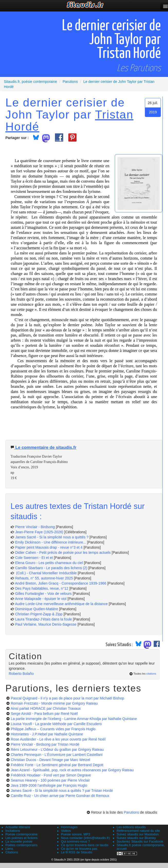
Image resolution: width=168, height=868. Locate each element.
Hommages (69, 827)
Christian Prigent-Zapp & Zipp (39, 614)
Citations (12, 852)
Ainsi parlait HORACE (46, 708)
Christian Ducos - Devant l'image (50, 760)
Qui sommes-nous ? (75, 842)
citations (151, 674)
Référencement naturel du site (138, 831)
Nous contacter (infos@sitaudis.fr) (85, 838)
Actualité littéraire (18, 827)
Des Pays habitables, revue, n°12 (42, 588)
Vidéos (66, 831)
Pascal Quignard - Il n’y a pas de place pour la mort (67, 698)
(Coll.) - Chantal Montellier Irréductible (46, 573)
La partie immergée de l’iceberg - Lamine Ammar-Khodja (74, 719)
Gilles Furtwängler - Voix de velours (43, 594)
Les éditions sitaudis (131, 827)
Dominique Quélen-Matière (37, 609)
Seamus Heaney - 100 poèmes (50, 780)
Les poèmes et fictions (21, 838)
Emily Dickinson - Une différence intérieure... (51, 542)
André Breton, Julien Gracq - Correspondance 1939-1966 (61, 583)
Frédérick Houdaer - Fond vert (51, 775)
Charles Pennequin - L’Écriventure (57, 755)
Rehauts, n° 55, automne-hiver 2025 (44, 578)
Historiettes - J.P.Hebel (47, 734)
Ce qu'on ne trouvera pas (79, 849)
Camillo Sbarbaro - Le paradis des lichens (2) (51, 568)
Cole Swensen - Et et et (34, 558)
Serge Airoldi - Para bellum (44, 714)
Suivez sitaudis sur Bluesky (136, 838)
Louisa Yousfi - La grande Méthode (56, 724)
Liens (9, 849)
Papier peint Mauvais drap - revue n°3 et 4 (49, 547)
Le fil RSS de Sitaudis (77, 852)
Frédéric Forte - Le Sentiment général (57, 765)
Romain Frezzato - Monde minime (54, 703)
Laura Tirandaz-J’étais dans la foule (44, 619)
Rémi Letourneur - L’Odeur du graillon (57, 749)
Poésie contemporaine (21, 834)
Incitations (13, 831)
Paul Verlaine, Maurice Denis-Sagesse (46, 624)
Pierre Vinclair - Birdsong (35, 527)
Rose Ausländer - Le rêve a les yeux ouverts (58, 739)
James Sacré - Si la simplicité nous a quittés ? (52, 537)
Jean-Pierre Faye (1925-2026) (39, 532)
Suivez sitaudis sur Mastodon (138, 834)
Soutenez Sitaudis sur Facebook (140, 842)
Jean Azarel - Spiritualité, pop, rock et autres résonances (72, 770)
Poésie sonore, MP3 (75, 834)
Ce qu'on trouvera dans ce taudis (85, 845)
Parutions (131, 812)
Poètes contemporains (21, 845)
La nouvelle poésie (19, 842)
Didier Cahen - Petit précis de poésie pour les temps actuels (63, 553)
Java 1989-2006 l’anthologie (49, 785)
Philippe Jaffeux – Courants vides (53, 729)
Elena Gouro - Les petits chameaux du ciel (49, 563)
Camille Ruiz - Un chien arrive (60, 796)
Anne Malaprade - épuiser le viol (41, 599)
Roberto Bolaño (21, 674)
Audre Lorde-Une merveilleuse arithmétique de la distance (61, 604)
